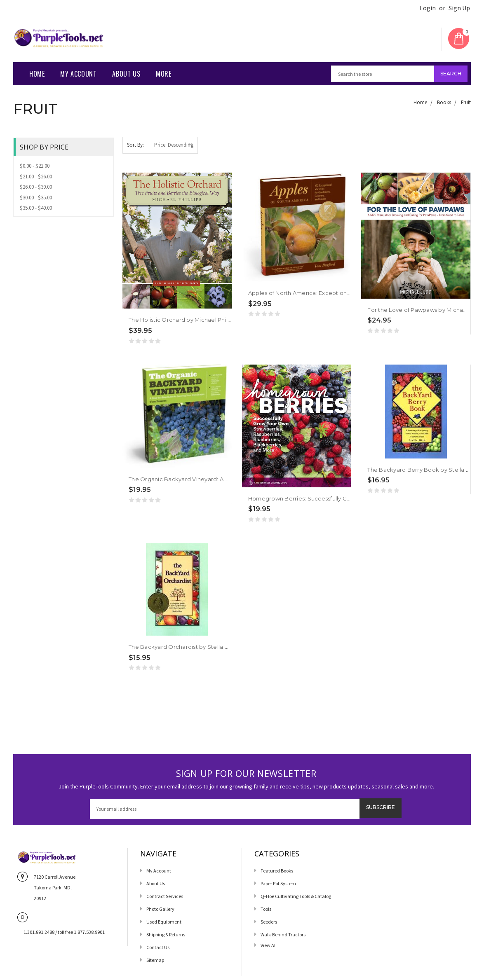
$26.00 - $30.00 (36, 187)
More (163, 74)
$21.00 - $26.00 (36, 177)
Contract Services (165, 896)
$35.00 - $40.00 (36, 208)
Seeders (269, 922)
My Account (78, 74)
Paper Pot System (278, 883)
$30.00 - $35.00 (36, 198)
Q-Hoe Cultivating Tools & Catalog (296, 896)
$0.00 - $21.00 (35, 166)
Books (444, 102)
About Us (126, 74)
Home (37, 74)
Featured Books (277, 871)
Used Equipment (164, 922)
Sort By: (135, 145)
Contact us (158, 947)
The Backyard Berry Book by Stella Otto (423, 470)
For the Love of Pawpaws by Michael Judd (425, 310)
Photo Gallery (160, 909)
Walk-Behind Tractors (283, 934)
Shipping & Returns (166, 934)
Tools (266, 909)
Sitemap (155, 960)
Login (428, 8)
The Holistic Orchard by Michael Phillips (183, 320)
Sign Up (459, 8)
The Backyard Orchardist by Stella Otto (183, 647)
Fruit (466, 102)
